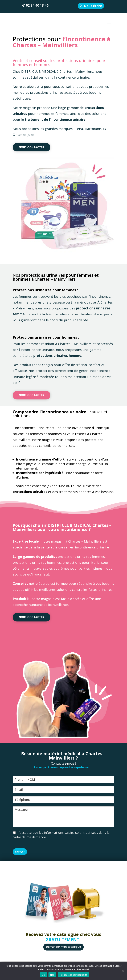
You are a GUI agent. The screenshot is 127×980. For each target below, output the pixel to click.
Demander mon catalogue (64, 947)
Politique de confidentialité (73, 975)
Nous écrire (93, 6)
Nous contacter (32, 147)
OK (43, 975)
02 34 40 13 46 (37, 5)
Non (52, 975)
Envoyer (20, 852)
